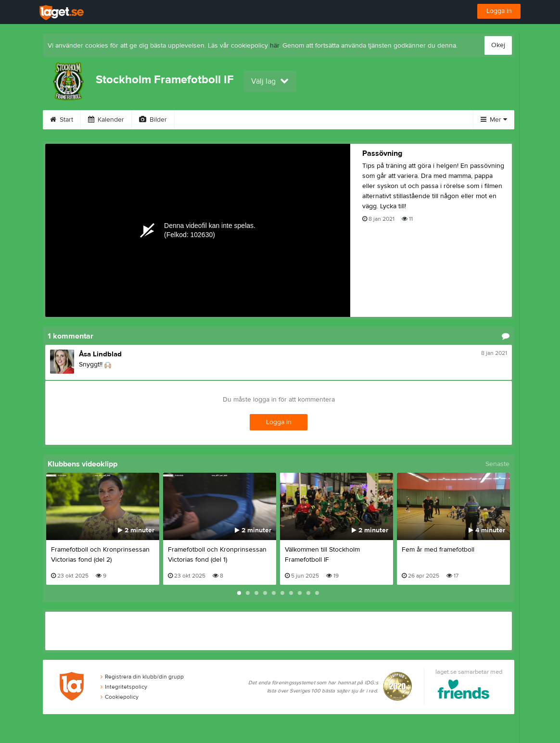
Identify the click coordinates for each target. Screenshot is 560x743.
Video (196, 120)
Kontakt (404, 120)
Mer (494, 120)
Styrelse (357, 120)
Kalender (106, 120)
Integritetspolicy (124, 687)
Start (62, 120)
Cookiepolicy (120, 697)
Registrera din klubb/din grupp (142, 677)
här (274, 46)
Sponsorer (245, 120)
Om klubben (303, 120)
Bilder (153, 120)
